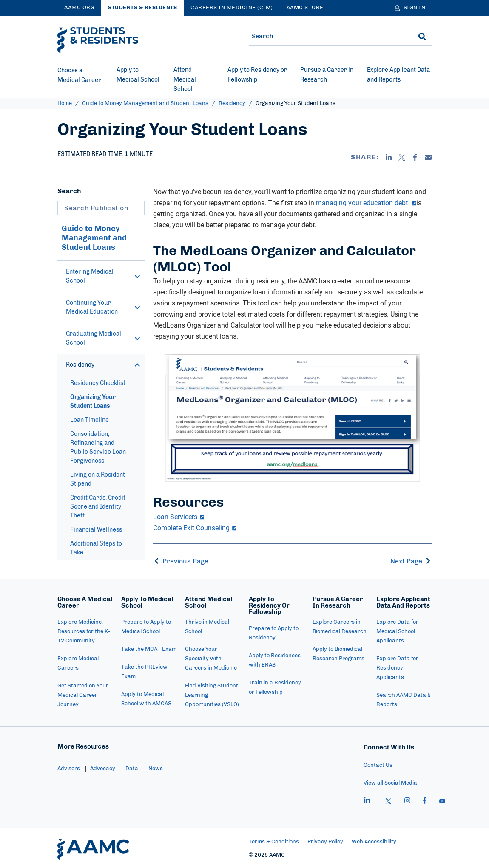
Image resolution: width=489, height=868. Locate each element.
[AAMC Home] (93, 849)
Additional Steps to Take (96, 548)
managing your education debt (366, 203)
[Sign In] (410, 8)
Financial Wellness (96, 530)
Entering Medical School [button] (103, 276)
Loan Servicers (179, 517)
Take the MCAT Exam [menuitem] (149, 649)
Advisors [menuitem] (69, 769)
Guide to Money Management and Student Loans (145, 103)
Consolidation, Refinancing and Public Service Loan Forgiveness (98, 448)
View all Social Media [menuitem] (390, 783)
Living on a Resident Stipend (98, 479)
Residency (232, 103)
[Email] (428, 157)
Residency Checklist (98, 383)
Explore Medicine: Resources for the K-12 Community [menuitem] (84, 632)
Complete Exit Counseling (195, 528)
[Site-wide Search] (327, 37)
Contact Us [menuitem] (378, 765)
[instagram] (407, 802)
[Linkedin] (389, 157)
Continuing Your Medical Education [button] (103, 307)
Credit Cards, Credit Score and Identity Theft (98, 507)
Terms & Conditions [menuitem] (274, 842)
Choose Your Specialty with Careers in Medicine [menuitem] (211, 659)
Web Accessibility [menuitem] (374, 842)
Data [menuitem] (132, 769)
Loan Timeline (90, 420)
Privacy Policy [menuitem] (325, 842)
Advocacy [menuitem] (103, 769)
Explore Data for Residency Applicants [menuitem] (397, 668)
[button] (137, 277)
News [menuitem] (156, 769)
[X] (402, 157)
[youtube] (442, 802)
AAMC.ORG (79, 8)
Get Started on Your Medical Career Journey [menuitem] (83, 695)
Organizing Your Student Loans (93, 402)
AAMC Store (305, 8)
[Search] (422, 37)
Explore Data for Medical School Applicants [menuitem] (397, 632)
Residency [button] (103, 365)
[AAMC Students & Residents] (98, 40)
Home (65, 103)
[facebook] (425, 802)
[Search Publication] (101, 208)
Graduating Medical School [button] (103, 338)
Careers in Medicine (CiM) (232, 8)
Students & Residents (142, 8)
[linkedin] (367, 802)
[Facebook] (415, 157)
